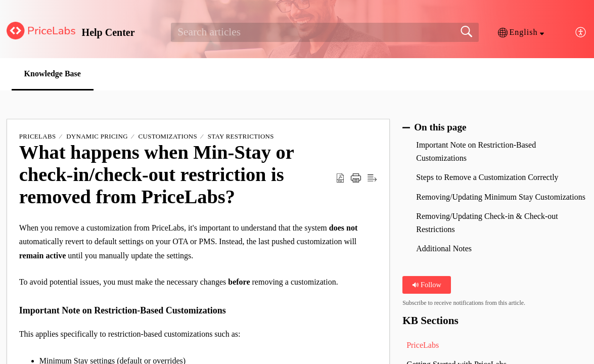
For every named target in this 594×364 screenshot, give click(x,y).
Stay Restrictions (241, 136)
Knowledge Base (53, 74)
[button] (521, 32)
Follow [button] (426, 285)
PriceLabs (38, 136)
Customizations (168, 136)
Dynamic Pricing (97, 136)
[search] (325, 32)
